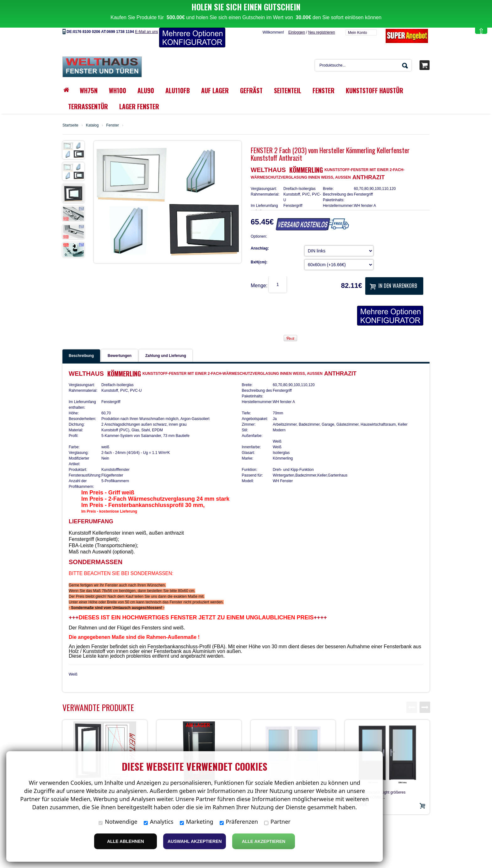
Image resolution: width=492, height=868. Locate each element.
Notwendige (118, 822)
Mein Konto (358, 16)
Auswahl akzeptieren (195, 841)
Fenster (112, 108)
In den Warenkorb (393, 269)
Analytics (159, 822)
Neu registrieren (321, 15)
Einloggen (297, 15)
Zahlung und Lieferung (166, 339)
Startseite (70, 108)
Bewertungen (120, 339)
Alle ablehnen (126, 841)
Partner (277, 822)
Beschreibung (81, 339)
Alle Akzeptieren (264, 841)
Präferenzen (239, 822)
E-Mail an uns (146, 15)
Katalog (92, 108)
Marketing (197, 822)
